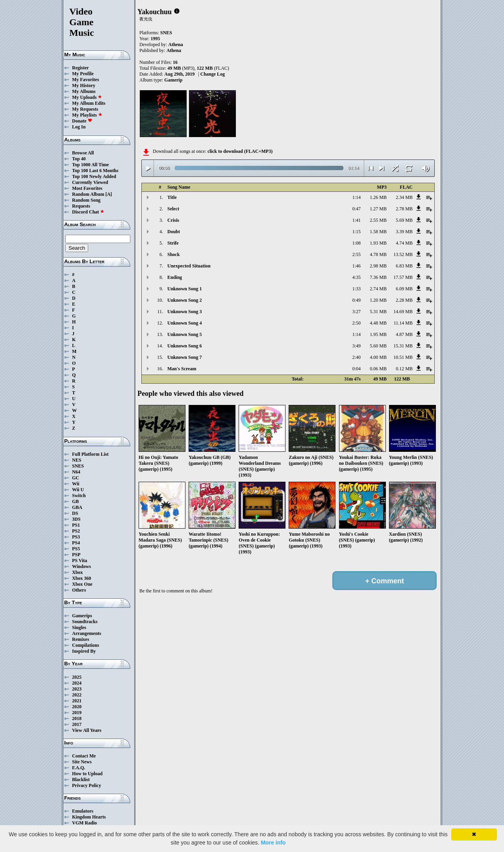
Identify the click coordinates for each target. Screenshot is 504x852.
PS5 (76, 549)
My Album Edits (89, 103)
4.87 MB (404, 334)
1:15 (357, 232)
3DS (76, 519)
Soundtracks (85, 622)
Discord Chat (88, 212)
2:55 (357, 254)
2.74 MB (378, 289)
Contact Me (84, 756)
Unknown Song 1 (184, 289)
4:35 (357, 277)
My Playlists (87, 115)
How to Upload (87, 774)
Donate (82, 121)
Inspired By (84, 651)
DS (75, 513)
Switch (79, 496)
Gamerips (82, 616)
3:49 (357, 346)
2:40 (357, 357)
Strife (173, 243)
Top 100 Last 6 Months (95, 171)
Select (173, 209)
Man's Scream (182, 369)
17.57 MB (403, 277)
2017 (77, 724)
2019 (77, 713)
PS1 (76, 525)
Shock (173, 254)
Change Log (213, 74)
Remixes (81, 639)
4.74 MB (404, 243)
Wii (76, 484)
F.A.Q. (79, 768)
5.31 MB (378, 312)
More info (273, 843)
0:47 (357, 209)
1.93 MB (378, 243)
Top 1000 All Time (90, 165)
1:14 (357, 197)
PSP (76, 555)
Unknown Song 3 (184, 312)
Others (79, 590)
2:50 (357, 323)
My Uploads (87, 97)
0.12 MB (404, 369)
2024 (77, 683)
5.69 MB (404, 220)
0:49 (357, 300)
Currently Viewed (90, 182)
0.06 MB (378, 369)
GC (76, 478)
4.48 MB (378, 323)
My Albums (84, 91)
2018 (77, 718)
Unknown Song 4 (184, 323)
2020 (77, 707)
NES (77, 460)
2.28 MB (404, 300)
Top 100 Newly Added (94, 176)
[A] (109, 194)
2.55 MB (378, 220)
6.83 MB (404, 266)
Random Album (88, 194)
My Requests (85, 109)
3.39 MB (404, 232)
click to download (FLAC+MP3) (240, 151)
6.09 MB (404, 289)
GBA (77, 507)
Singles (79, 627)
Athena (175, 45)
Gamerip (173, 80)
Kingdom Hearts (89, 817)
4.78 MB (378, 254)
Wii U (78, 490)
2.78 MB (404, 209)
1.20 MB (378, 300)
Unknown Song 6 (184, 346)
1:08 (357, 243)
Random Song (86, 200)
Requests (81, 206)
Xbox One (82, 584)
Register (81, 68)
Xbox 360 (82, 578)
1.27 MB (378, 209)
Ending (175, 277)
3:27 (357, 312)
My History (84, 85)
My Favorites (85, 80)
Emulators (83, 811)
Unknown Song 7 (184, 357)
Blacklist (81, 780)
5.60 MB (378, 346)
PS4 (76, 543)
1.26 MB (378, 197)
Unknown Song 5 (184, 334)
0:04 (357, 369)
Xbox (77, 572)
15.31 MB (403, 346)
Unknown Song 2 (184, 300)
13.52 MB (403, 254)
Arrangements (87, 633)
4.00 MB (378, 357)
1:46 (357, 266)
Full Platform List (90, 454)
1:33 (357, 289)
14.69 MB (403, 312)
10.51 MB (403, 357)
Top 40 (79, 159)
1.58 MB (378, 232)
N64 (76, 472)
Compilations (86, 645)
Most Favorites (87, 188)
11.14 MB (403, 323)
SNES (78, 466)
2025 (77, 677)
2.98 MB (378, 266)
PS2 (76, 531)
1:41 (357, 220)
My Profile (83, 74)
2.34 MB (404, 197)
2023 (77, 689)
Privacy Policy (87, 785)
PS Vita (80, 561)
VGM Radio (84, 823)
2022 (77, 695)
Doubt (174, 232)
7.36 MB (378, 277)
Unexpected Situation (189, 266)
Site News (82, 762)
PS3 (76, 537)
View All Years (87, 730)
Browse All (83, 153)
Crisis (173, 220)
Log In (79, 127)
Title (172, 197)
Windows (82, 566)
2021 (77, 701)
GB (75, 501)
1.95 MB (378, 334)
